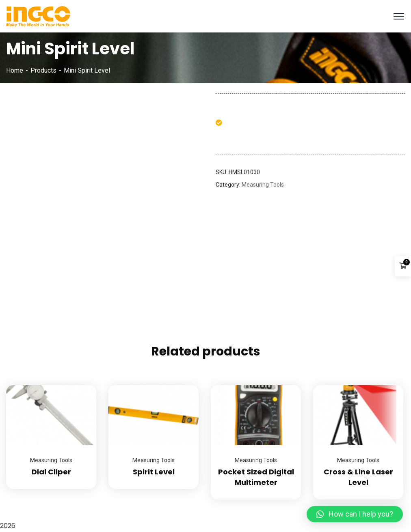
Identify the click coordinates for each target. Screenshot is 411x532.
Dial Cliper (51, 472)
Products (43, 70)
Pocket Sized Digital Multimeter (256, 477)
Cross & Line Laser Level (358, 477)
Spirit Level (154, 472)
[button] (355, 514)
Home (15, 70)
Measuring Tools (263, 185)
